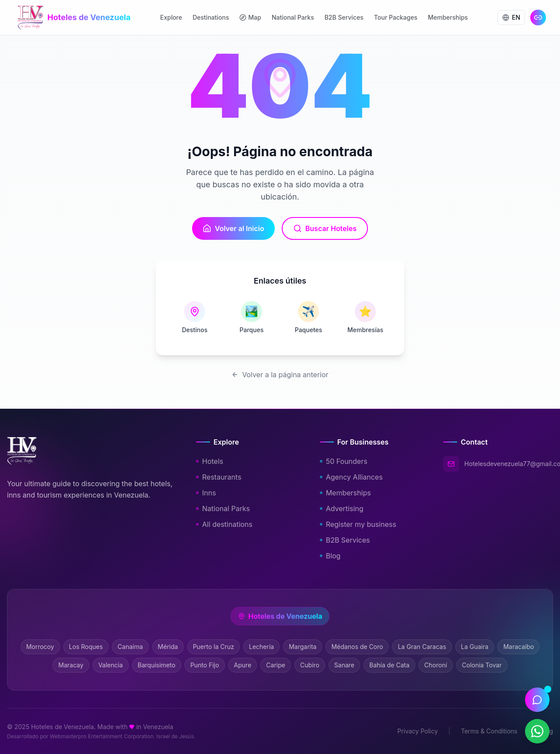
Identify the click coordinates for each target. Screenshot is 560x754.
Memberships (448, 17)
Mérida (168, 647)
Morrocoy (40, 647)
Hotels (212, 461)
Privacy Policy (418, 731)
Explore (171, 17)
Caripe (276, 665)
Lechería (261, 647)
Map (250, 17)
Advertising (344, 509)
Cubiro (310, 665)
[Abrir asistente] (537, 700)
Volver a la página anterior (280, 375)
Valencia (111, 665)
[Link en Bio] (538, 18)
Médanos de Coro (357, 647)
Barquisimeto (157, 665)
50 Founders (346, 461)
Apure (243, 665)
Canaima (130, 647)
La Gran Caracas (422, 647)
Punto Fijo (205, 665)
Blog (333, 556)
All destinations (227, 524)
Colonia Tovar (482, 665)
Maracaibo (518, 647)
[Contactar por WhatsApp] (537, 731)
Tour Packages (396, 17)
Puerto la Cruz (213, 647)
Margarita (303, 647)
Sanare (344, 665)
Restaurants (221, 477)
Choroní (436, 665)
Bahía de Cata (389, 665)
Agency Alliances (354, 477)
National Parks (293, 17)
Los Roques (86, 647)
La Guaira (475, 647)
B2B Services (344, 17)
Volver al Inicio (233, 228)
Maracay (71, 665)
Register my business (361, 524)
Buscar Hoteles (325, 228)
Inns (209, 493)
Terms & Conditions (489, 731)
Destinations (211, 17)
